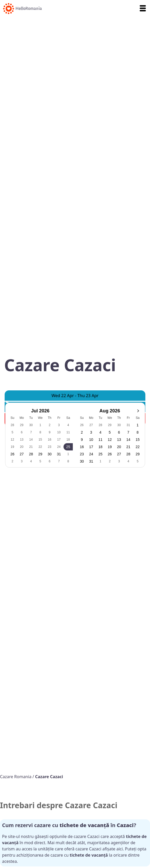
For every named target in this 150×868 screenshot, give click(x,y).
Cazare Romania (16, 777)
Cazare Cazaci (49, 777)
